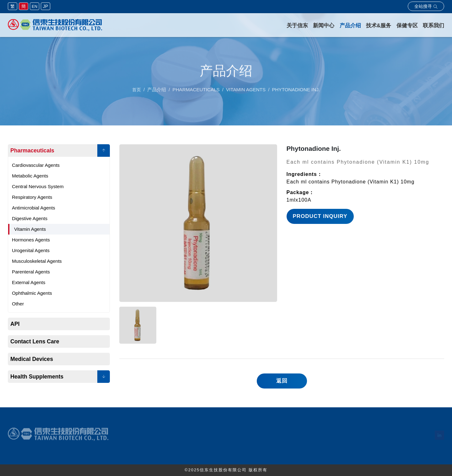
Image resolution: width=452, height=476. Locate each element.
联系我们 (433, 26)
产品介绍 (350, 26)
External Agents (29, 282)
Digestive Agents (30, 218)
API (15, 324)
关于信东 (297, 26)
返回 (282, 381)
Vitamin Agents (30, 229)
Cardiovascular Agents (36, 165)
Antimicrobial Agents (34, 208)
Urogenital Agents (31, 250)
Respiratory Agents (32, 197)
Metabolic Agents (30, 176)
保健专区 (407, 26)
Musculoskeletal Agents (37, 261)
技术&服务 (379, 26)
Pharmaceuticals (32, 151)
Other (18, 304)
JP (46, 6)
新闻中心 (324, 26)
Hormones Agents (31, 240)
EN (35, 6)
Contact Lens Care (35, 341)
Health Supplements (37, 377)
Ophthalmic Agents (32, 293)
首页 (137, 91)
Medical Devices (32, 359)
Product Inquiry (320, 216)
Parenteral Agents (31, 272)
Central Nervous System (38, 186)
